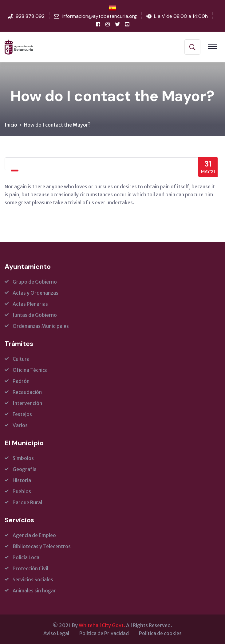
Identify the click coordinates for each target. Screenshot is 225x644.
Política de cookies (160, 633)
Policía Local (27, 557)
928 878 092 (30, 16)
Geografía (25, 469)
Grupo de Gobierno (35, 282)
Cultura (21, 359)
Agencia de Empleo (34, 535)
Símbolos (23, 458)
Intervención (27, 403)
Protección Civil (30, 568)
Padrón (21, 381)
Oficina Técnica (30, 370)
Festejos (22, 414)
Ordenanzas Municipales (41, 326)
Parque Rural (27, 502)
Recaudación (27, 392)
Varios (20, 425)
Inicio (11, 125)
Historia (22, 480)
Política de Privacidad (104, 633)
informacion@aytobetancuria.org (99, 16)
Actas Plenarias (30, 304)
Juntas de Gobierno (35, 315)
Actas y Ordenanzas (36, 293)
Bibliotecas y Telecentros (42, 546)
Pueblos (22, 491)
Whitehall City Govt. (102, 625)
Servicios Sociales (33, 579)
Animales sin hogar (34, 591)
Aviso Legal (56, 633)
